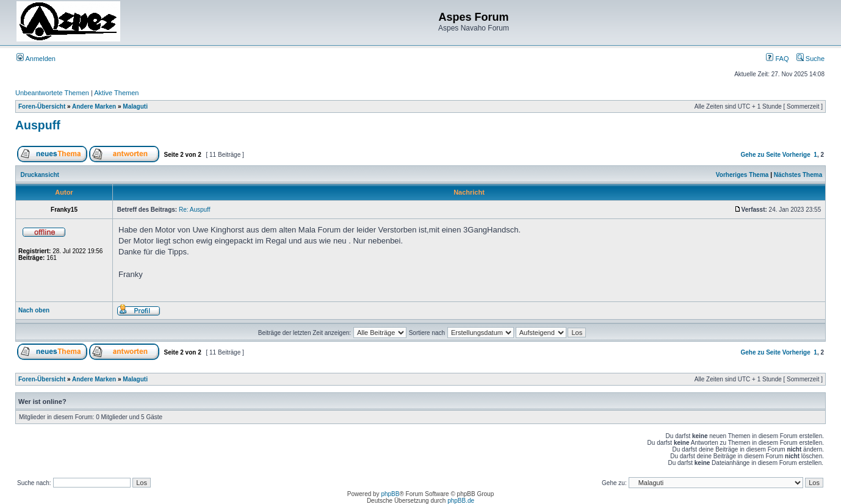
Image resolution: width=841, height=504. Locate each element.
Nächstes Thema (798, 175)
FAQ (777, 59)
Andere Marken (94, 106)
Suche (810, 59)
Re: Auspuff (195, 210)
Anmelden (36, 59)
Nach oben (34, 310)
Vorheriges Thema (742, 175)
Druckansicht (40, 175)
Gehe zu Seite (760, 155)
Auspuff (38, 125)
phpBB (390, 494)
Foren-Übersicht (42, 106)
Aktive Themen (116, 93)
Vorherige (796, 155)
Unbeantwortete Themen (52, 93)
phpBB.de (461, 501)
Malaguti (135, 106)
